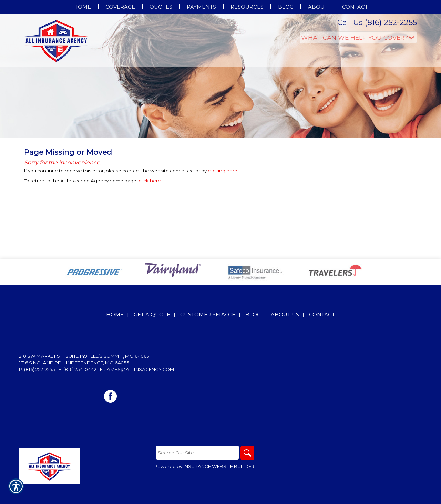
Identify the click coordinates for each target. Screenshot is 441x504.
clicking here (223, 171)
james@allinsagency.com (140, 369)
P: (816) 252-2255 (37, 369)
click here (150, 181)
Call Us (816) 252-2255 (377, 23)
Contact (322, 315)
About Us (285, 315)
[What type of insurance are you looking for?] (358, 37)
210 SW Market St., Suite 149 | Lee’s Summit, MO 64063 (84, 356)
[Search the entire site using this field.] (197, 453)
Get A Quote (152, 315)
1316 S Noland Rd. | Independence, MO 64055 (74, 363)
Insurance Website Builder (219, 466)
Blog (253, 315)
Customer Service (208, 315)
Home (115, 315)
